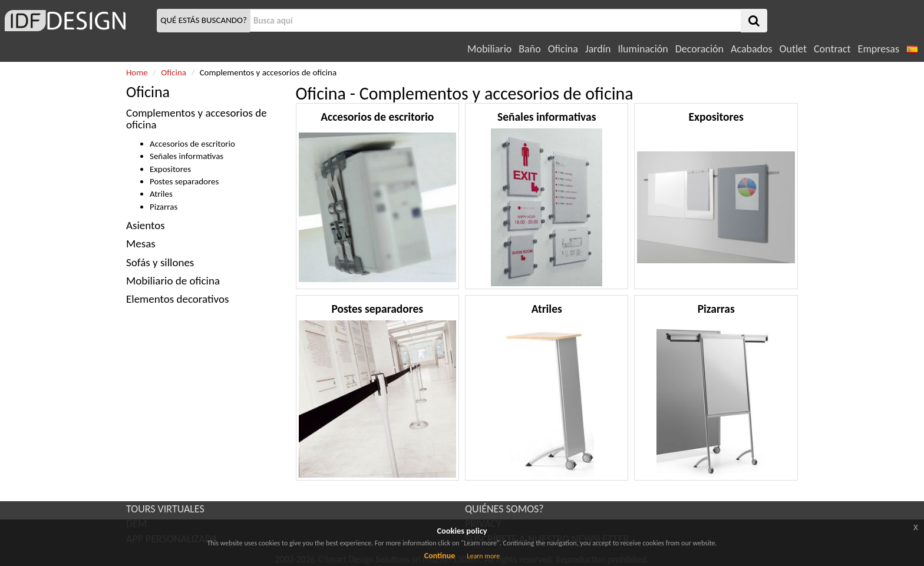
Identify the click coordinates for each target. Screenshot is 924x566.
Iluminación (643, 49)
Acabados (752, 49)
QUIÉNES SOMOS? (504, 509)
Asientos (146, 225)
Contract (832, 49)
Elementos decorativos (177, 299)
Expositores (170, 169)
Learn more (483, 556)
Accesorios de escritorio (192, 144)
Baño (529, 49)
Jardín (598, 49)
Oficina (563, 49)
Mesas (141, 244)
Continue (440, 556)
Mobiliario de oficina (173, 281)
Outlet (793, 49)
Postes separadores (184, 181)
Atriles (161, 194)
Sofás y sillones (160, 262)
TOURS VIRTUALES (165, 509)
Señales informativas (187, 156)
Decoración (699, 49)
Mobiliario (489, 49)
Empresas (879, 49)
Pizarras (164, 207)
